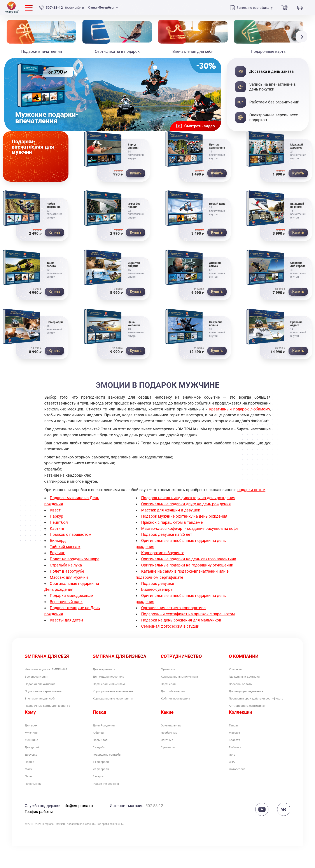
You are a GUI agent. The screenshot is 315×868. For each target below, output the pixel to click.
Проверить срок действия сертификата (253, 706)
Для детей (34, 763)
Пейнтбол (59, 522)
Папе (29, 797)
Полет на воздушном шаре (75, 559)
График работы (75, 8)
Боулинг (57, 553)
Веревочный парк (66, 602)
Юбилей (100, 746)
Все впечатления (40, 678)
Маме (30, 789)
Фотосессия (240, 789)
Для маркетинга (108, 670)
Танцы (235, 738)
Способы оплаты (245, 687)
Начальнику (36, 805)
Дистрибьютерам (177, 695)
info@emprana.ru (78, 828)
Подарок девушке (158, 583)
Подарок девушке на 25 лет (167, 534)
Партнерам (171, 687)
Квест (55, 510)
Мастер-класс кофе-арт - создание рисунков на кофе (190, 528)
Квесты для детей (66, 620)
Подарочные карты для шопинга (55, 712)
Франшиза (170, 670)
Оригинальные (174, 738)
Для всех (33, 738)
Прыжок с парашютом (71, 534)
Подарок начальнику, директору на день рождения (188, 498)
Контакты (238, 670)
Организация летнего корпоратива (173, 608)
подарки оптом (251, 490)
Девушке (33, 771)
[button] (303, 37)
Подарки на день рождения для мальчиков (181, 620)
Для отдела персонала (114, 678)
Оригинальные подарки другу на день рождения (186, 504)
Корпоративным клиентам (185, 678)
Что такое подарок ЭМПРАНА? (53, 670)
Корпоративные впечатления (120, 695)
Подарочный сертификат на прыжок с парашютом (188, 614)
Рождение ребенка (110, 805)
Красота (236, 755)
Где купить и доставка (249, 678)
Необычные (172, 746)
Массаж (236, 746)
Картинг (57, 528)
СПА (233, 780)
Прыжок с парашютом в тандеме (172, 522)
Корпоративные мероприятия (120, 704)
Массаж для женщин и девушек (171, 510)
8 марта (100, 797)
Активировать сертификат (253, 717)
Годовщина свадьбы (112, 771)
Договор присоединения (252, 695)
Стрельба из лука (66, 565)
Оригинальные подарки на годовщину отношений (187, 565)
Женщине (34, 755)
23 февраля (103, 789)
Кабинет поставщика (180, 704)
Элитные (169, 755)
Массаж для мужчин (69, 577)
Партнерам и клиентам (114, 687)
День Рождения (107, 738)
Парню (31, 780)
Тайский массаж (65, 547)
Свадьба (101, 763)
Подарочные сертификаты (49, 695)
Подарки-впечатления (45, 687)
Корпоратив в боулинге (163, 553)
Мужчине (33, 746)
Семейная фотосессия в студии (170, 626)
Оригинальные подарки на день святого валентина (189, 559)
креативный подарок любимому (240, 409)
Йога (233, 771)
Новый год (103, 755)
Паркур (57, 516)
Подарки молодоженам (72, 596)
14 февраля (103, 780)
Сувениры (170, 763)
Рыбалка (237, 763)
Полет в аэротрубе (67, 571)
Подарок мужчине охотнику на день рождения (184, 516)
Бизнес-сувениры (157, 589)
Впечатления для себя (45, 704)
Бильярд (58, 541)
